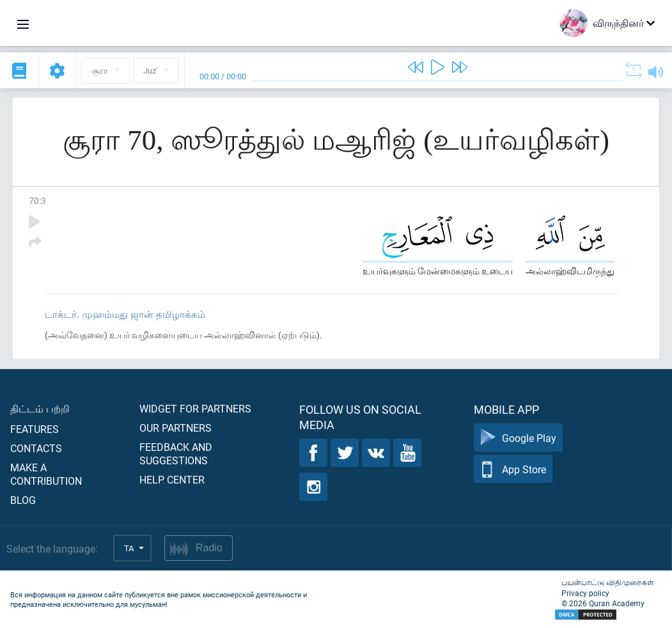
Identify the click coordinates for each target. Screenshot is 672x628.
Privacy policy (585, 593)
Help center (172, 479)
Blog (23, 500)
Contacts (36, 448)
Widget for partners (195, 408)
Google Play (518, 438)
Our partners (176, 428)
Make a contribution (46, 474)
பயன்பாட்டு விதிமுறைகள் (608, 582)
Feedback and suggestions (176, 453)
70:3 (37, 200)
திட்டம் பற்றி (40, 408)
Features (35, 429)
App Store (513, 469)
